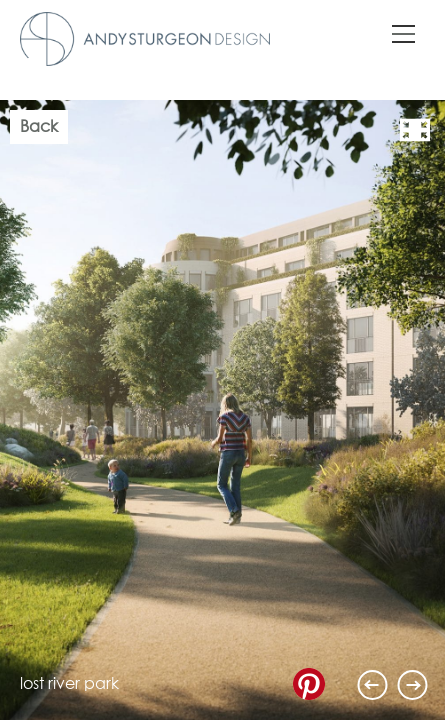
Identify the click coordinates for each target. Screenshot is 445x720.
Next (413, 685)
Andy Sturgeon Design (145, 39)
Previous (373, 685)
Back (39, 127)
